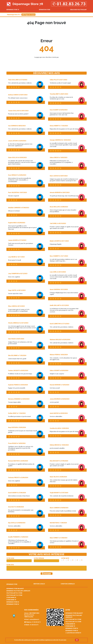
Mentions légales (39, 584)
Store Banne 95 (11, 597)
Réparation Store (45, 10)
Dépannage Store (12, 584)
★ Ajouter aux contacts (73, 633)
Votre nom (10, 558)
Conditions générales (68, 584)
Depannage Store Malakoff (15, 589)
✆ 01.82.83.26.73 (69, 4)
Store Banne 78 (11, 600)
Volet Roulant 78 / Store (14, 595)
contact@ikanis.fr (34, 619)
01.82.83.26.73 (36, 622)
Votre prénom (39, 558)
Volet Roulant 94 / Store (14, 593)
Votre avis (10, 565)
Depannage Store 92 (13, 604)
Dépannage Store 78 (13, 10)
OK (77, 640)
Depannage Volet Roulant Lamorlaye (18, 591)
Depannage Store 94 (13, 602)
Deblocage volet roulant (78, 10)
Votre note (65, 558)
